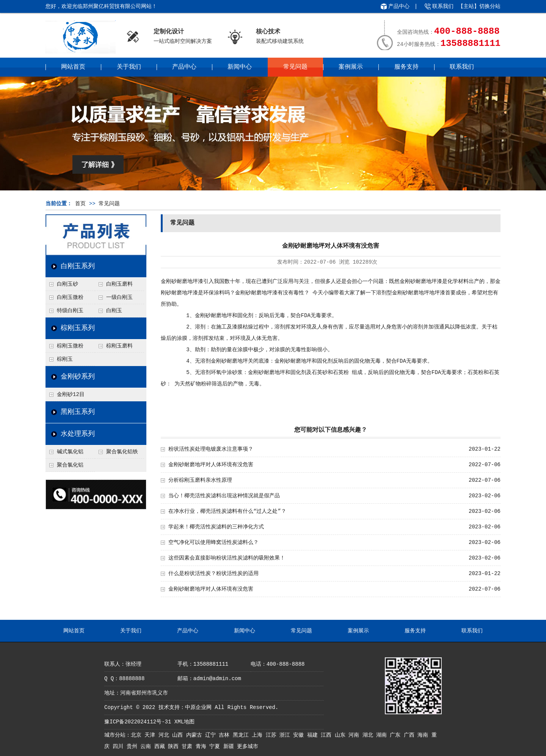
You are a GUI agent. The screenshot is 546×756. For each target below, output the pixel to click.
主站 (469, 6)
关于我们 (129, 67)
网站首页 (73, 67)
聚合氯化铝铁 (122, 452)
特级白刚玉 (70, 311)
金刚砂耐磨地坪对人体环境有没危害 (211, 465)
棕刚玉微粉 (70, 346)
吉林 (226, 735)
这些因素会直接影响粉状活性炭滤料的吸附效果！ (227, 558)
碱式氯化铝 (70, 452)
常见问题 (295, 67)
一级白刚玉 (119, 297)
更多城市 (248, 747)
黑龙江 (242, 735)
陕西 (175, 747)
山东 (342, 735)
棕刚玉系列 (78, 328)
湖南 (383, 735)
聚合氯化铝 (70, 465)
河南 (355, 735)
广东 (397, 735)
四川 (119, 747)
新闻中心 (240, 67)
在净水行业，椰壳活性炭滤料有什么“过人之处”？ (227, 511)
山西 (179, 735)
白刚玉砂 (67, 284)
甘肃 (188, 747)
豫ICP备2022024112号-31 (138, 722)
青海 (202, 747)
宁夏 (216, 747)
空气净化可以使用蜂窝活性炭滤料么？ (213, 542)
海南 (424, 735)
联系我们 (443, 6)
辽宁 (212, 735)
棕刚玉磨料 (119, 346)
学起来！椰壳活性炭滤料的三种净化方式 (216, 527)
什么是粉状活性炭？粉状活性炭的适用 (213, 574)
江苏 (273, 735)
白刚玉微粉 (70, 297)
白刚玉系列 (78, 266)
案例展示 (351, 67)
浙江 (286, 735)
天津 (151, 735)
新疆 (230, 747)
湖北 (369, 735)
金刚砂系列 (78, 377)
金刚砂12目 (71, 395)
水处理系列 (78, 434)
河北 (165, 735)
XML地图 (184, 722)
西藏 (161, 747)
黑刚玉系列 (78, 412)
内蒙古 (196, 735)
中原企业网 (198, 707)
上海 (259, 735)
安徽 (300, 735)
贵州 (133, 747)
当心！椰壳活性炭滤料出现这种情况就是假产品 (224, 496)
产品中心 (399, 6)
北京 (138, 735)
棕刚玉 (65, 359)
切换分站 (490, 6)
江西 (328, 735)
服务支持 (406, 67)
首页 (80, 204)
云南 (147, 747)
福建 (314, 735)
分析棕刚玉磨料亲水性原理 (200, 480)
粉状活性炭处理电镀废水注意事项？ (211, 449)
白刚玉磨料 (119, 284)
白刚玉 (114, 311)
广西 (411, 735)
